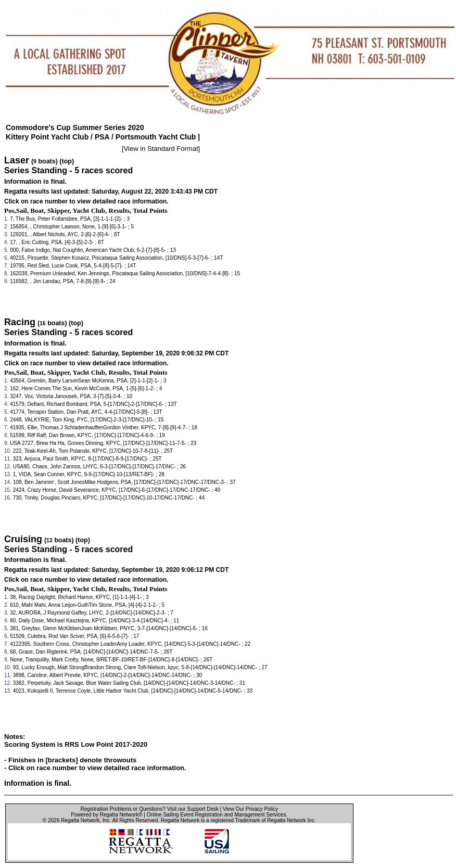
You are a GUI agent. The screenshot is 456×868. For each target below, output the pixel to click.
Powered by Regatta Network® (106, 815)
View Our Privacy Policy (250, 809)
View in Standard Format (161, 149)
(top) (67, 161)
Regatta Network (80, 820)
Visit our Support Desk (193, 809)
